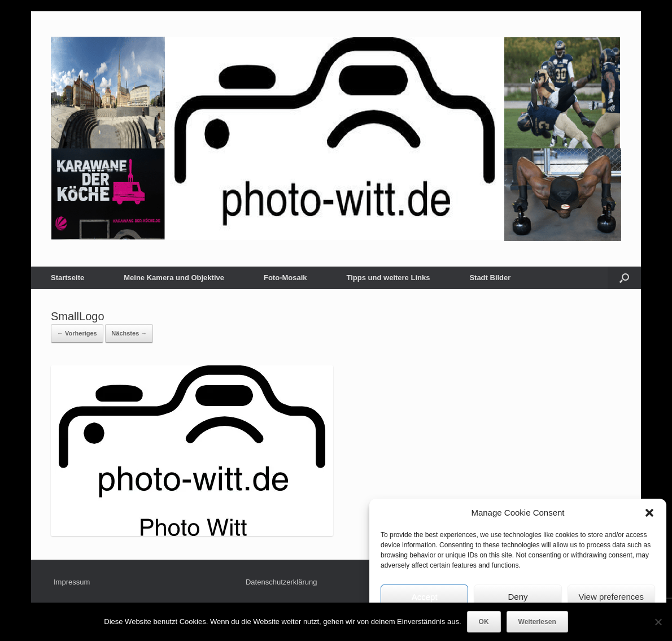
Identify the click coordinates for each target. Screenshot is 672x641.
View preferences (612, 597)
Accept (425, 597)
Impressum (72, 582)
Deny (518, 597)
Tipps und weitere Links (389, 278)
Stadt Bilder (490, 278)
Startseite (67, 278)
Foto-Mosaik (285, 278)
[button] (649, 513)
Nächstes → (129, 333)
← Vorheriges (77, 333)
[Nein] (658, 622)
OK (484, 622)
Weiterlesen (537, 622)
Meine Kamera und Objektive (174, 278)
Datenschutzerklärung (281, 582)
